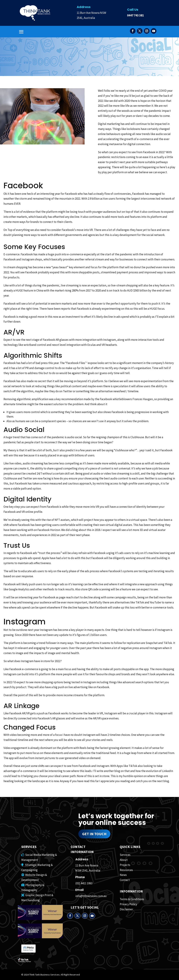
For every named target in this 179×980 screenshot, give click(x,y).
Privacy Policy (128, 904)
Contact (125, 880)
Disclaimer (126, 909)
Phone (80, 877)
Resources (126, 870)
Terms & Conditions (132, 899)
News (123, 875)
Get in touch (94, 834)
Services (125, 855)
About (124, 860)
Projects (125, 865)
